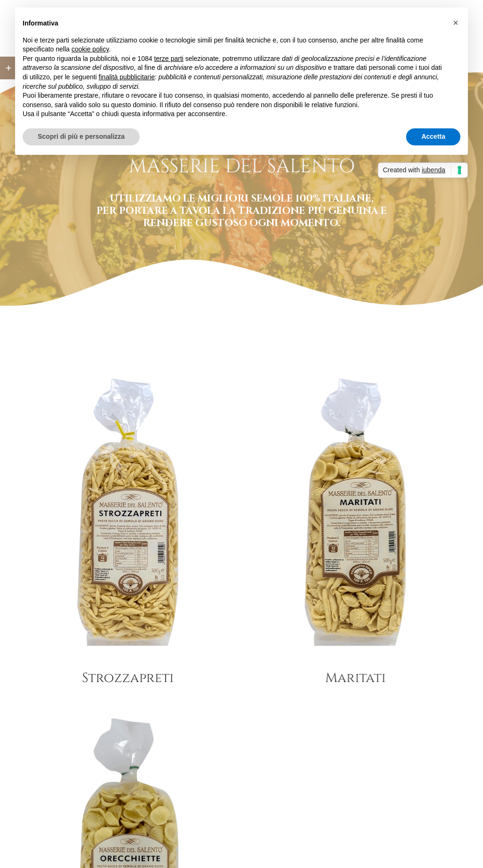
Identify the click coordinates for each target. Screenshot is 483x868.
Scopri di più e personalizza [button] (81, 136)
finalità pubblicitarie (127, 77)
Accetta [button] (433, 136)
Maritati (346, 678)
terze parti (169, 59)
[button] (456, 23)
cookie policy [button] (90, 49)
